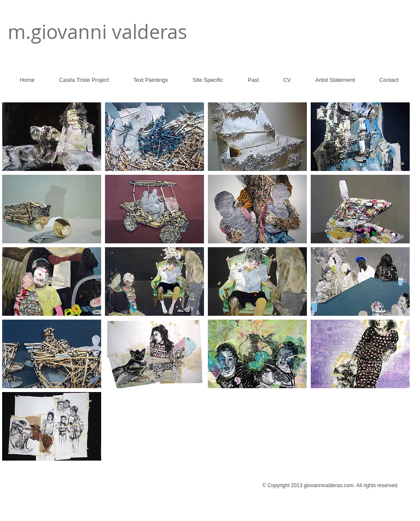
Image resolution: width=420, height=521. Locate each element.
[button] (52, 137)
